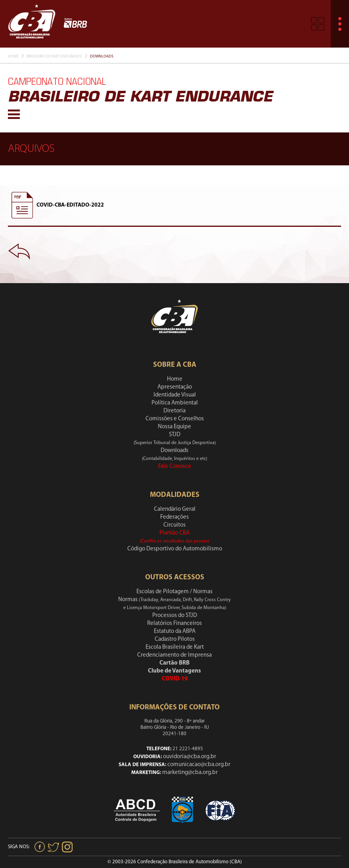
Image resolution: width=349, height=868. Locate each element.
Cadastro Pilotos (175, 639)
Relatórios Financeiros (174, 624)
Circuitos (174, 525)
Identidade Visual (175, 395)
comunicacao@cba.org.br (199, 765)
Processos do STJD (175, 616)
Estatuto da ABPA (175, 631)
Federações (174, 517)
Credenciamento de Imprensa (174, 655)
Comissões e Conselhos (175, 419)
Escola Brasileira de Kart (175, 647)
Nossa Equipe (174, 427)
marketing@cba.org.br (190, 773)
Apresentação (175, 387)
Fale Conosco (174, 467)
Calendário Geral (175, 509)
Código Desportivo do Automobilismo (175, 549)
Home (13, 57)
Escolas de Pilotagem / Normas (174, 592)
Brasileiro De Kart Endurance (54, 57)
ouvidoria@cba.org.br (190, 757)
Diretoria (174, 411)
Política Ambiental (175, 403)
